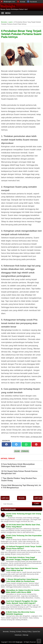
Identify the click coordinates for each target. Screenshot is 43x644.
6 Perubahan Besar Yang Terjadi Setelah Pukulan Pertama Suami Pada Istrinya (21, 34)
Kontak (22, 2)
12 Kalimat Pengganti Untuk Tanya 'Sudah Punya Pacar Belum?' (24, 547)
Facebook (33, 2)
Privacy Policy (27, 632)
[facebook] (6, 444)
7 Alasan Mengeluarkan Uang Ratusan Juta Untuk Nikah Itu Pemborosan (22, 580)
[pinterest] (36, 444)
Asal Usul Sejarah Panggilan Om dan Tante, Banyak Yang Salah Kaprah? (22, 602)
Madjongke (8, 6)
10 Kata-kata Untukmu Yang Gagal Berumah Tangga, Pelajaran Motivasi (22, 558)
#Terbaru (25, 451)
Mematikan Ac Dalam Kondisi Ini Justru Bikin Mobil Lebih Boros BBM (23, 591)
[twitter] (16, 444)
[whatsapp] (26, 444)
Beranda (21, 498)
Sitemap (26, 635)
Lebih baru (5, 498)
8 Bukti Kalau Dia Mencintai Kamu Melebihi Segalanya (21, 613)
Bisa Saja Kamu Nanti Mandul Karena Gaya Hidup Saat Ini (22, 569)
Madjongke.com (9, 2)
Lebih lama (38, 498)
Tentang (12, 632)
